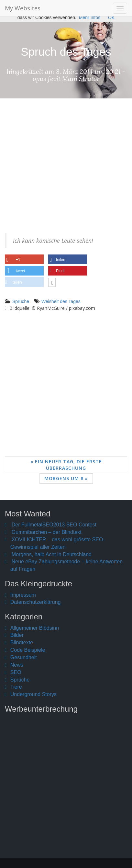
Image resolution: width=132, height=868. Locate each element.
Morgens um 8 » (66, 478)
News (17, 665)
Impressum (23, 595)
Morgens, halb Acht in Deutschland (52, 554)
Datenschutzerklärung (36, 602)
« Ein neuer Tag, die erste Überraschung (66, 465)
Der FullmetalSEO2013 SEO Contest (54, 525)
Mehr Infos (90, 17)
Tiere (16, 687)
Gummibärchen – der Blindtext (47, 532)
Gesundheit (24, 657)
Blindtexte (22, 643)
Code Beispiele (28, 650)
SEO (16, 672)
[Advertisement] (66, 171)
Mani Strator (81, 79)
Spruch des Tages (66, 52)
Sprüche (21, 301)
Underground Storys (33, 694)
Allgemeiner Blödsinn (35, 628)
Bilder (17, 635)
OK (111, 17)
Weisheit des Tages (61, 301)
